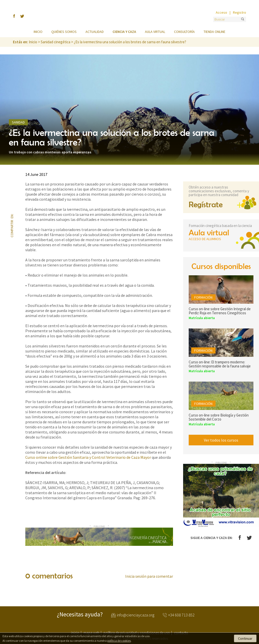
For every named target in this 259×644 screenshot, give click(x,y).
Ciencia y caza (124, 32)
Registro (240, 12)
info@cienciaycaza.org (136, 615)
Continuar (245, 638)
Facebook (240, 538)
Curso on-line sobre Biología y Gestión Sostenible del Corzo (219, 417)
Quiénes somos (64, 32)
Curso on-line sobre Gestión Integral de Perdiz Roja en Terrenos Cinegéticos (220, 311)
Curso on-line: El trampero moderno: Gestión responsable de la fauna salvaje (220, 364)
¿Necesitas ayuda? (80, 614)
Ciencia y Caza (129, 16)
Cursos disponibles (221, 266)
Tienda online (214, 32)
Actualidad (95, 32)
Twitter (249, 538)
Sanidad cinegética (56, 42)
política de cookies (119, 641)
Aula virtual (155, 32)
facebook (13, 187)
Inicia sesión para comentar (149, 576)
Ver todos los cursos (221, 440)
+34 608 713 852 (181, 615)
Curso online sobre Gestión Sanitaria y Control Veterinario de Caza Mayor (88, 457)
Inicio (38, 32)
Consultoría (184, 32)
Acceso (221, 12)
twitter (13, 204)
